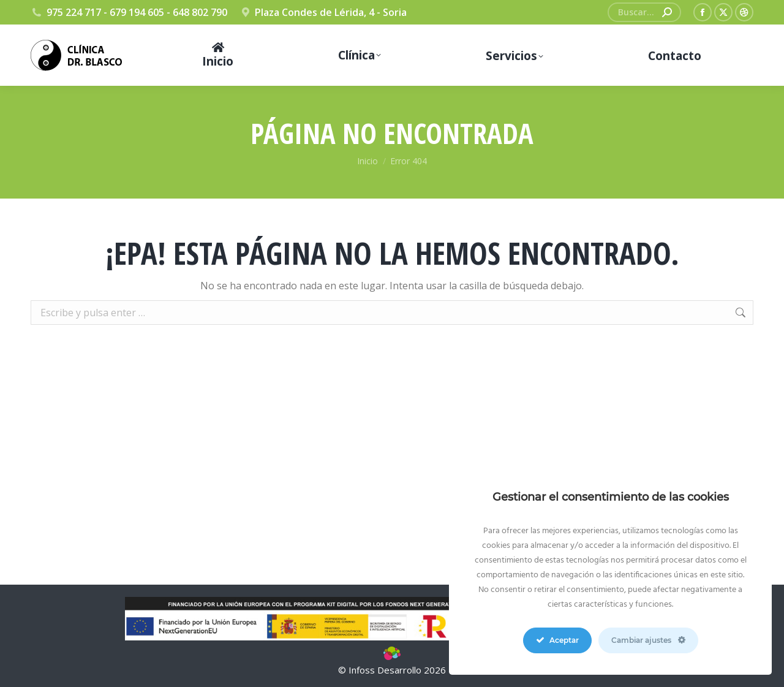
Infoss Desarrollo (386, 670)
